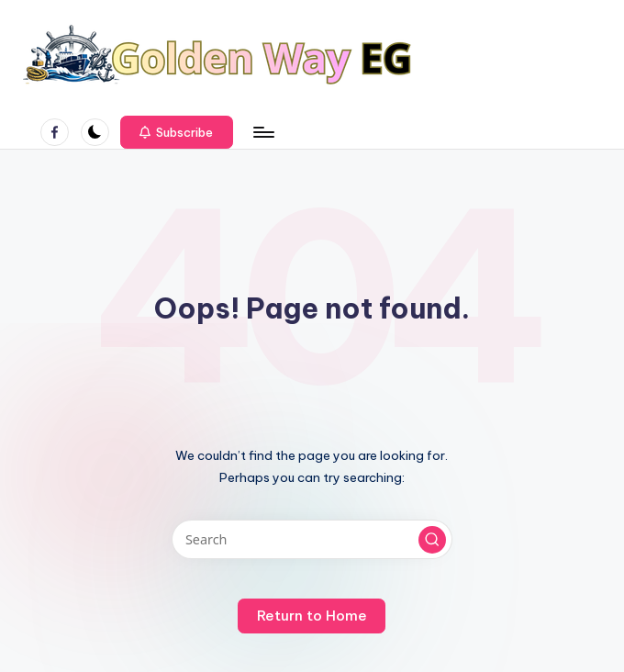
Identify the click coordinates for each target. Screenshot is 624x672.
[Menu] (263, 132)
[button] (177, 132)
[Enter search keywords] (312, 539)
